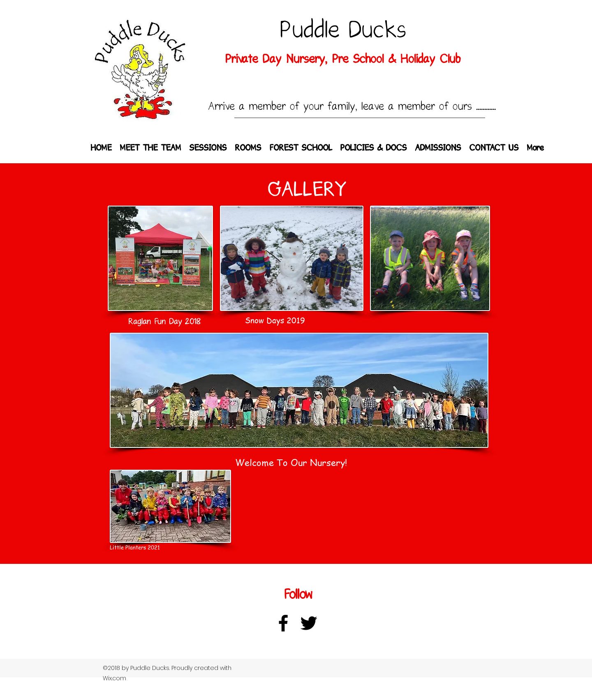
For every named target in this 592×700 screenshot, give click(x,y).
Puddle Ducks (343, 30)
